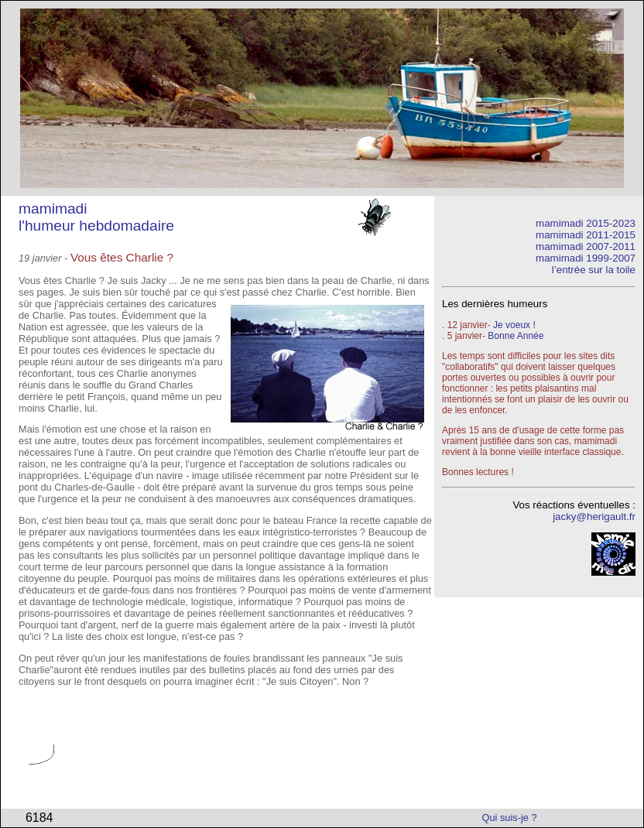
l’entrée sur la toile (594, 270)
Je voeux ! (514, 325)
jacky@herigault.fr (594, 517)
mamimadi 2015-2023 (586, 223)
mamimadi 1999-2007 (586, 258)
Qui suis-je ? (510, 818)
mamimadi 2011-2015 (586, 235)
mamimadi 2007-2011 (586, 246)
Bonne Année (516, 336)
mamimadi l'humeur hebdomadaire (96, 217)
